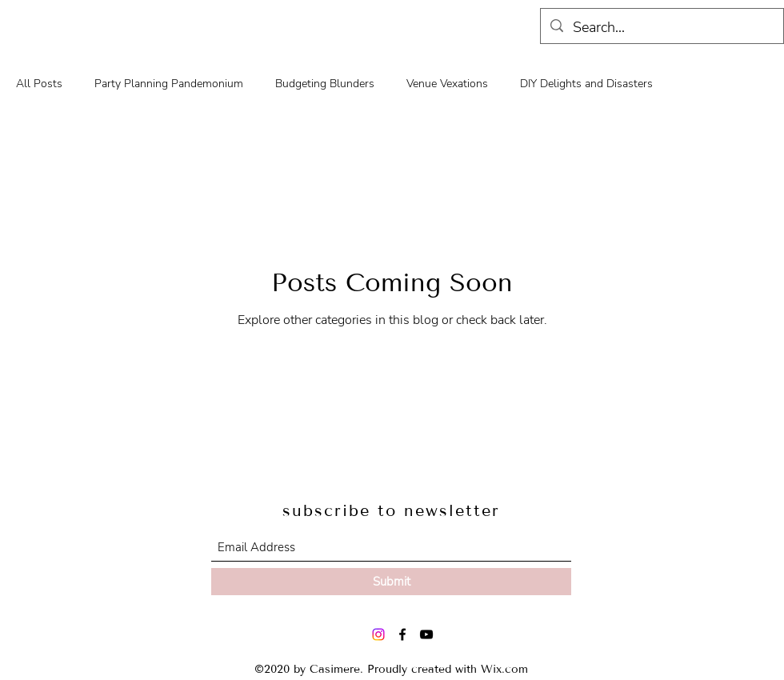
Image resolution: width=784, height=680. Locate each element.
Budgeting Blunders (325, 84)
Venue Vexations (447, 84)
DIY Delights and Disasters (586, 84)
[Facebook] (402, 634)
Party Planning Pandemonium (169, 84)
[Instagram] (378, 634)
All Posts (39, 84)
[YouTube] (426, 634)
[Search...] (661, 28)
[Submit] (391, 582)
